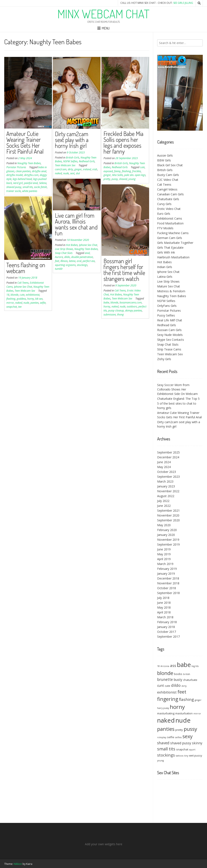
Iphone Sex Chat (88, 245)
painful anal (31, 183)
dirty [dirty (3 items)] (184, 686)
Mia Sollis (118, 175)
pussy (115, 179)
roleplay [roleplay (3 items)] (162, 737)
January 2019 (166, 574)
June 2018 (164, 603)
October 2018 (167, 588)
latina (72, 261)
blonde (114, 303)
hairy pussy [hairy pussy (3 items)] (163, 708)
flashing (126, 171)
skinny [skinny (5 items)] (197, 743)
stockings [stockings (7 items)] (166, 755)
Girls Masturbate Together (175, 243)
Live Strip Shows (64, 249)
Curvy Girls (164, 204)
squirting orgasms (65, 265)
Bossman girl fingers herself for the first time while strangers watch (124, 270)
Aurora (59, 257)
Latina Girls (165, 277)
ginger (78, 169)
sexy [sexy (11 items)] (188, 736)
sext (72, 173)
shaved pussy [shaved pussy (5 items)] (181, 743)
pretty (107, 179)
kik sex (39, 299)
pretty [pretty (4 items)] (179, 730)
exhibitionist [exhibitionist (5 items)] (167, 692)
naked (58, 173)
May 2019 (164, 554)
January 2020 (166, 535)
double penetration (82, 257)
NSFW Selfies (70, 161)
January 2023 (166, 486)
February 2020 (167, 530)
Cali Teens (120, 290)
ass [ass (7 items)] (173, 665)
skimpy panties (133, 311)
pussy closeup (116, 311)
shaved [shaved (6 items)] (163, 743)
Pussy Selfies (166, 315)
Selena (43, 183)
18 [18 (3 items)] (158, 666)
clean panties (23, 171)
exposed (108, 171)
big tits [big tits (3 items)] (195, 666)
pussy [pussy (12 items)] (190, 729)
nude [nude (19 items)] (183, 720)
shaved (123, 179)
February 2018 (167, 622)
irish (95, 169)
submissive (110, 315)
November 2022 (168, 491)
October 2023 (167, 472)
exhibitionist (33, 295)
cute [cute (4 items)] (168, 686)
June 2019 (164, 549)
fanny (117, 171)
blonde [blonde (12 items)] (165, 673)
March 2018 (165, 617)
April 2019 (164, 559)
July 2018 (163, 598)
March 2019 (165, 564)
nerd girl (18, 183)
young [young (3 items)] (160, 761)
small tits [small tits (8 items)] (166, 749)
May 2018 (164, 607)
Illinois (64, 261)
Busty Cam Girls (168, 175)
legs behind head (22, 179)
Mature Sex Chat (169, 286)
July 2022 (163, 501)
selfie (43, 303)
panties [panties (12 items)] (166, 729)
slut (78, 173)
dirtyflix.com (31, 175)
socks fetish (40, 187)
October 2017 (167, 632)
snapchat (12, 307)
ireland (87, 169)
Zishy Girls (164, 359)
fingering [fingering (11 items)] (168, 699)
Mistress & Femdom (171, 291)
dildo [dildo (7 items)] (176, 685)
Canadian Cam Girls (170, 194)
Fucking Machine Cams (173, 233)
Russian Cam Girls (169, 330)
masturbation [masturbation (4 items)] (184, 713)
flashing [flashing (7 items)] (186, 699)
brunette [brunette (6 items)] (165, 679)
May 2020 (164, 525)
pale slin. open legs (135, 175)
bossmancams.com (131, 303)
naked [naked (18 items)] (166, 720)
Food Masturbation (170, 223)
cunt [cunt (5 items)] (161, 686)
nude (66, 173)
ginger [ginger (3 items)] (198, 700)
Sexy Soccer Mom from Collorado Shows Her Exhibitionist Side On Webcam (177, 389)
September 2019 (168, 544)
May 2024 (164, 467)
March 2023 (165, 481)
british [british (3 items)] (187, 674)
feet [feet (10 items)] (182, 692)
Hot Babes (72, 245)
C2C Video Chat (168, 180)
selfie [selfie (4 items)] (171, 737)
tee (20, 307)
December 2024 (168, 457)
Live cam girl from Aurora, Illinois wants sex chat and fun (76, 224)
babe (106, 303)
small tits (28, 187)
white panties (30, 191)
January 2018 (166, 627)
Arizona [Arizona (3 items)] (165, 666)
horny (107, 307)
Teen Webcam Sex (65, 165)
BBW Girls (164, 160)
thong (120, 315)
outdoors (132, 307)
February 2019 (167, 569)
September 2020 (168, 520)
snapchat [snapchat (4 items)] (182, 749)
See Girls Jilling (183, 3)
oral (79, 261)
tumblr (59, 269)
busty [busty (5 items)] (178, 680)
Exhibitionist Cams (170, 218)
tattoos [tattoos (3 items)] (180, 756)
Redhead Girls (87, 161)
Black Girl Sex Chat (170, 165)
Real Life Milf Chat (170, 320)
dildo (67, 257)
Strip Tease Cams (169, 349)
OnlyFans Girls (167, 306)
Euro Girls (164, 214)
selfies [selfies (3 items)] (178, 737)
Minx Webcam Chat (103, 14)
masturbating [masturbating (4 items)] (166, 713)
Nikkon (18, 864)
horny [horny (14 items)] (177, 707)
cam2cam (61, 169)
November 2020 (168, 515)
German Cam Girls (170, 238)
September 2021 (168, 510)
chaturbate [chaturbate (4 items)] (190, 680)
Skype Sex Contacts (171, 340)
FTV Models (165, 228)
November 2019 (168, 540)
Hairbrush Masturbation (173, 257)
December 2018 (168, 578)
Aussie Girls (165, 155)
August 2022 (166, 496)
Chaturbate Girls (168, 199)
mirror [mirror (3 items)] (197, 714)
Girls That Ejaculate (170, 248)
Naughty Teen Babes (29, 163)
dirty (70, 169)
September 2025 (168, 452)
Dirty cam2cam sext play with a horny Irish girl (72, 140)
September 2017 (168, 637)
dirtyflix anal (39, 171)
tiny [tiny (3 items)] (186, 756)
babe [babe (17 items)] (184, 665)
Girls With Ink (166, 252)
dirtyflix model (15, 175)
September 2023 (168, 477)
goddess (21, 299)
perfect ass (89, 261)
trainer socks (14, 191)
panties (35, 303)
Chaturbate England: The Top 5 (178, 399)
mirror (10, 303)
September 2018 (168, 593)
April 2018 (164, 612)
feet (57, 261)
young (132, 179)
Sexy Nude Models (170, 335)
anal (87, 253)
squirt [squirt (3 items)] (192, 750)
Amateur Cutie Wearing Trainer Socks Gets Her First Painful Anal (25, 142)
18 (8, 295)
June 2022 (164, 506)
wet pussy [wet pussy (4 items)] (196, 755)
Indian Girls (165, 267)
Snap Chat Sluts (64, 253)
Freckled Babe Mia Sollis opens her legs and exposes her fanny (123, 142)
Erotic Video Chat (169, 209)
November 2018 (168, 583)
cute (142, 167)
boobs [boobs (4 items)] (178, 674)
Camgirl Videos (167, 189)
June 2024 (164, 462)
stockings (82, 265)
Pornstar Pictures (16, 167)
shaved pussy (14, 187)
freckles (137, 171)
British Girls (73, 158)
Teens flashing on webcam (26, 268)
